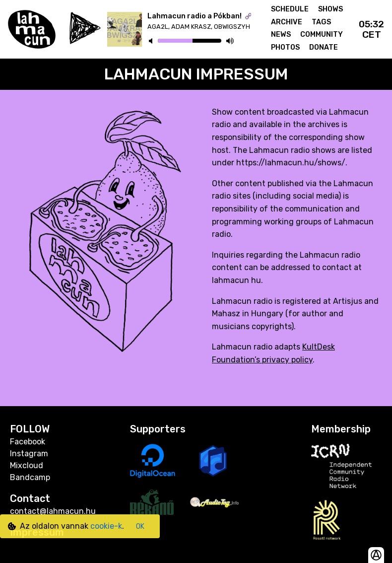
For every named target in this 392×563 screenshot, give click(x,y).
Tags (321, 22)
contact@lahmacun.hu (53, 511)
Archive (287, 22)
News (281, 35)
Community (322, 35)
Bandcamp (30, 477)
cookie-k (106, 526)
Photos (285, 47)
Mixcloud (27, 465)
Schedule (290, 9)
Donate (324, 47)
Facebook (28, 442)
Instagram (29, 454)
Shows (330, 9)
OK (140, 527)
